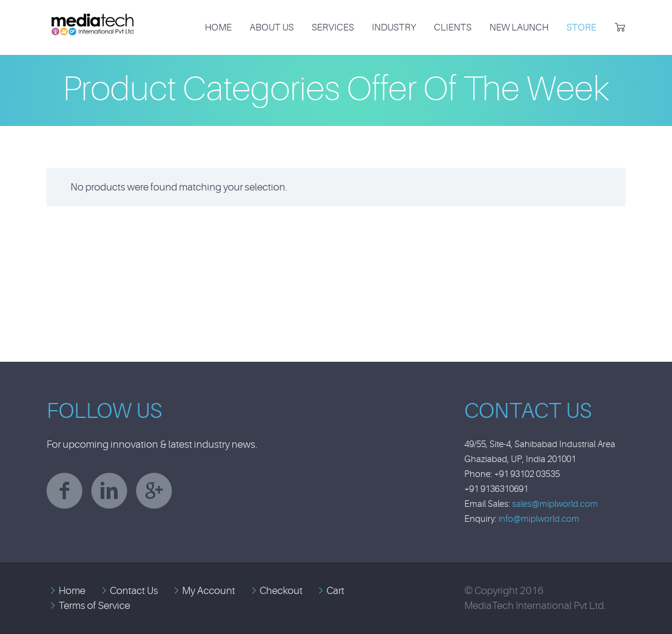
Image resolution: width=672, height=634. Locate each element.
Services (333, 27)
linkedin (109, 491)
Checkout (281, 591)
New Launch (519, 27)
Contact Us (134, 591)
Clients (453, 27)
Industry (394, 27)
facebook (64, 491)
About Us (272, 27)
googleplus (154, 491)
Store (581, 27)
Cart (335, 591)
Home (218, 27)
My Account (209, 591)
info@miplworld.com (539, 519)
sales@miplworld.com (555, 504)
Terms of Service (94, 606)
